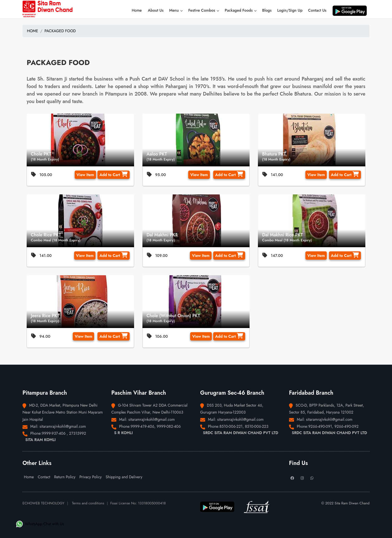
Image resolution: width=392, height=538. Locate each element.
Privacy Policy (91, 477)
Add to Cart (113, 174)
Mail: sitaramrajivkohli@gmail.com (58, 426)
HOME (32, 31)
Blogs (267, 10)
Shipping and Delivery (124, 477)
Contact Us (317, 10)
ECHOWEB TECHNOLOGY (43, 503)
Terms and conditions (88, 503)
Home (137, 10)
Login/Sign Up (290, 10)
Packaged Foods (241, 10)
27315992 (78, 433)
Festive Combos (204, 10)
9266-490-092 (346, 426)
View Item (85, 175)
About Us (156, 10)
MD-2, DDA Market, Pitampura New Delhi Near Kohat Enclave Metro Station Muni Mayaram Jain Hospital (63, 412)
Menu (176, 10)
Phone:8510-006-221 (225, 426)
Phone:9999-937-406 (48, 433)
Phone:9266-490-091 (314, 426)
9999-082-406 (169, 426)
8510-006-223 (257, 426)
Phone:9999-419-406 (137, 426)
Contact (44, 477)
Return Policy (65, 477)
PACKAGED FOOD (60, 31)
